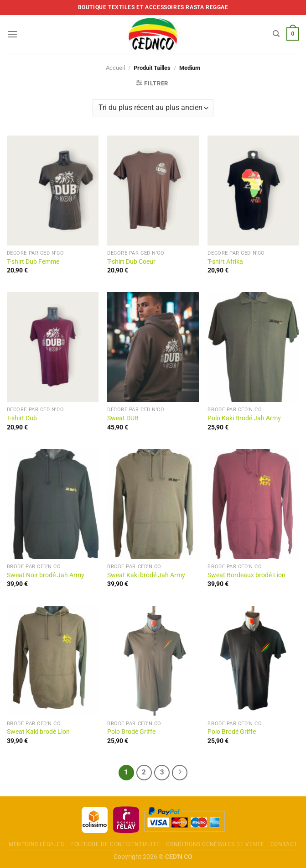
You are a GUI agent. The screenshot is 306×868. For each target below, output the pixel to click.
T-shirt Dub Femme (33, 262)
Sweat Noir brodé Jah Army (46, 575)
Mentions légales (36, 844)
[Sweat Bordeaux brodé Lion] (253, 504)
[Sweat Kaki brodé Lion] (53, 661)
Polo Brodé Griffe (131, 732)
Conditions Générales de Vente (215, 844)
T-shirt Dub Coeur (131, 262)
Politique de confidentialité (115, 844)
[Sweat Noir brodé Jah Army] (53, 504)
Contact (284, 844)
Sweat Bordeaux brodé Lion (246, 575)
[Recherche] (276, 34)
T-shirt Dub (22, 418)
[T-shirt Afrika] (253, 191)
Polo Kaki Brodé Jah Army (244, 418)
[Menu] (12, 34)
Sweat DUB (123, 418)
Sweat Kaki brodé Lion (38, 732)
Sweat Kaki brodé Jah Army (146, 575)
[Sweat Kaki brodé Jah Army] (153, 504)
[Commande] (153, 108)
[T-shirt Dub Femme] (53, 191)
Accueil (115, 68)
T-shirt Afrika (225, 262)
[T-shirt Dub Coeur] (153, 191)
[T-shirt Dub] (53, 347)
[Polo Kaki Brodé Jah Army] (253, 347)
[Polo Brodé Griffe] (153, 661)
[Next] (180, 773)
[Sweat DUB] (153, 347)
